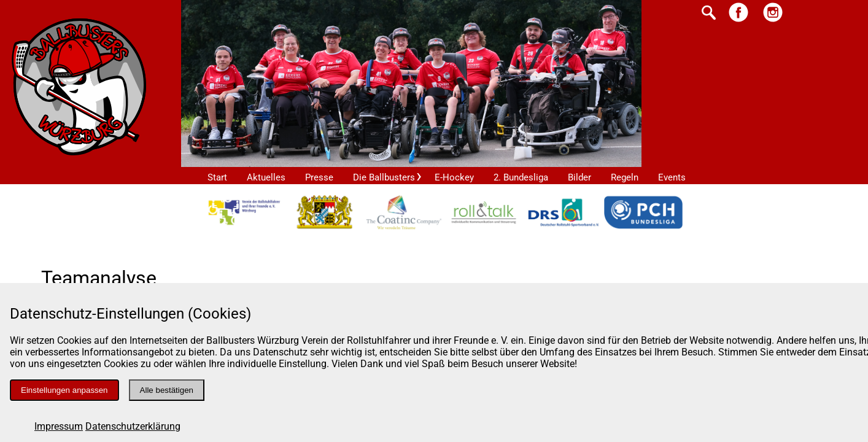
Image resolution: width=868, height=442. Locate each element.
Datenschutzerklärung (133, 426)
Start (217, 177)
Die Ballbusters (384, 177)
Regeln (625, 177)
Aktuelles (266, 177)
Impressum (59, 426)
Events (672, 177)
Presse (319, 177)
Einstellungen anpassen (64, 390)
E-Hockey (454, 177)
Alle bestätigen (167, 390)
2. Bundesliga (521, 177)
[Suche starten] (709, 14)
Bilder (579, 177)
